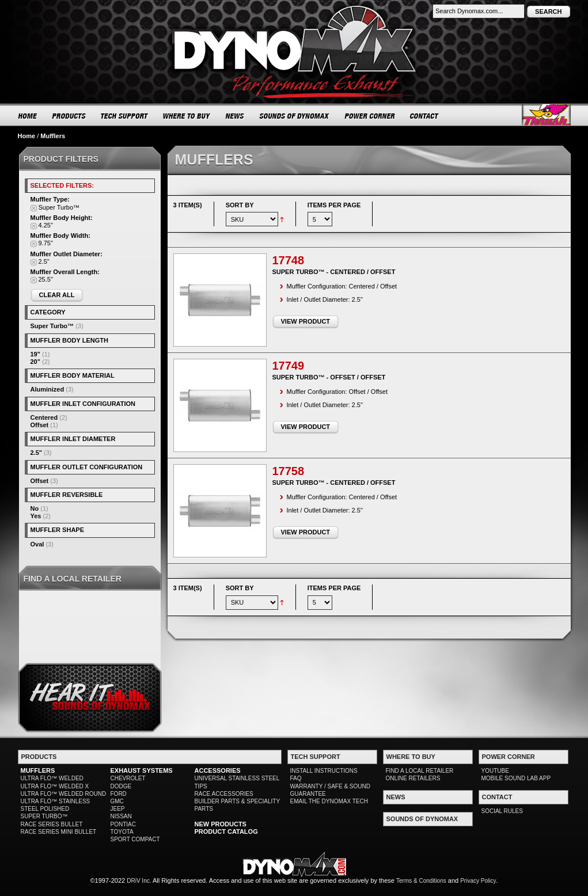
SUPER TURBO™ (44, 816)
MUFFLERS (38, 770)
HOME (28, 116)
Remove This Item (34, 208)
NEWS (235, 116)
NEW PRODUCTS (221, 824)
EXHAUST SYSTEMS (142, 770)
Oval (37, 544)
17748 (289, 260)
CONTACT (425, 116)
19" (35, 354)
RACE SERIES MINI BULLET (59, 832)
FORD (119, 794)
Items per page (334, 205)
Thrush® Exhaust (546, 115)
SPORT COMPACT (135, 839)
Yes (36, 516)
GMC (117, 801)
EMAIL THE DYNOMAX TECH (329, 801)
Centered (44, 417)
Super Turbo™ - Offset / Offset (329, 377)
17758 (289, 471)
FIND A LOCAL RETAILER (420, 771)
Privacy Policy (478, 881)
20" (35, 362)
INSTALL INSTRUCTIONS (324, 771)
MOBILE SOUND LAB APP (516, 778)
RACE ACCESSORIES (224, 794)
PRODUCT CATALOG (226, 832)
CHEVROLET (128, 778)
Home (27, 136)
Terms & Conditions (421, 881)
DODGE (121, 786)
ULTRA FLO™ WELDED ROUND (64, 794)
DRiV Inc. (139, 881)
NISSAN (121, 816)
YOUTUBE (495, 771)
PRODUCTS (69, 116)
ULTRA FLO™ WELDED (52, 778)
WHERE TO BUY (187, 116)
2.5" (37, 453)
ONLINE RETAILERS (413, 778)
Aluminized (48, 389)
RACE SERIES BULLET (52, 824)
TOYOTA (122, 832)
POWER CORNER (370, 116)
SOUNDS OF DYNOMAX (295, 116)
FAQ (296, 778)
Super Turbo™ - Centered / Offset (334, 272)
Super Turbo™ (52, 326)
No (35, 508)
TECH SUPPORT (125, 116)
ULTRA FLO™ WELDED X (55, 786)
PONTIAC (123, 824)
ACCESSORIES (218, 770)
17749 (289, 366)
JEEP (118, 809)
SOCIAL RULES (502, 811)
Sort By (240, 205)
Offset (40, 425)
